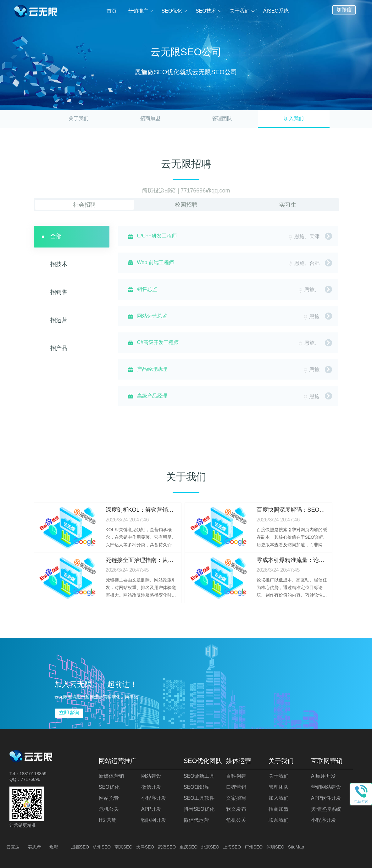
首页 (112, 11)
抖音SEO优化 (199, 809)
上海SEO (232, 847)
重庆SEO (189, 847)
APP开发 (151, 809)
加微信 (344, 10)
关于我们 (240, 11)
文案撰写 (236, 798)
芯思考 (35, 847)
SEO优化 (172, 11)
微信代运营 (196, 820)
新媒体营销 (111, 776)
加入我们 (279, 798)
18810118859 (33, 774)
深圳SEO (275, 847)
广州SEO (254, 847)
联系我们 (279, 820)
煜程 (54, 847)
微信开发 (151, 787)
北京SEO (210, 847)
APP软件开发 (326, 798)
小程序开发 (154, 798)
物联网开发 (154, 820)
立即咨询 (69, 713)
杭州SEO (102, 847)
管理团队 (222, 118)
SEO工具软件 (199, 798)
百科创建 (236, 776)
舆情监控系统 (326, 809)
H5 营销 (108, 820)
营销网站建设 (326, 787)
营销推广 (138, 11)
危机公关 (109, 809)
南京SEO (124, 847)
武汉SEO (167, 847)
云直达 (13, 847)
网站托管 (109, 798)
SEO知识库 (197, 787)
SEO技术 (206, 11)
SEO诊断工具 (199, 776)
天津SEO (145, 847)
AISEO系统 (276, 11)
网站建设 (151, 776)
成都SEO (80, 847)
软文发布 (236, 809)
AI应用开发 (323, 776)
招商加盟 (150, 118)
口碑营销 (236, 787)
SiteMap (296, 847)
